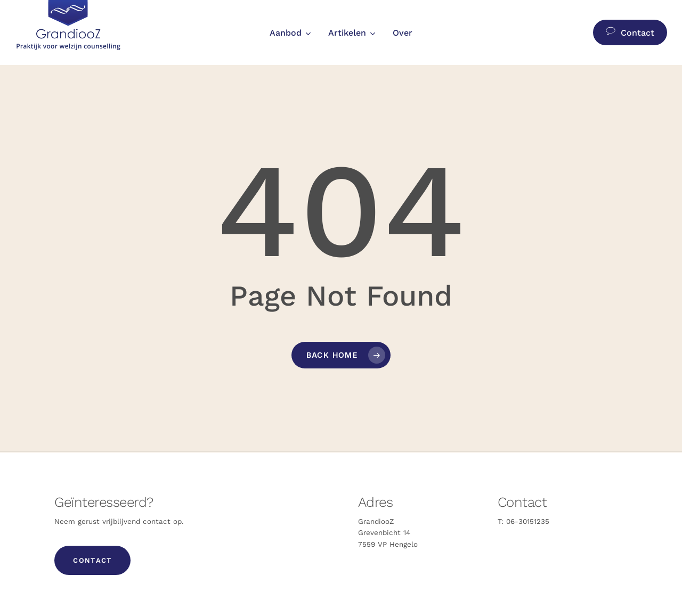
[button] (92, 560)
